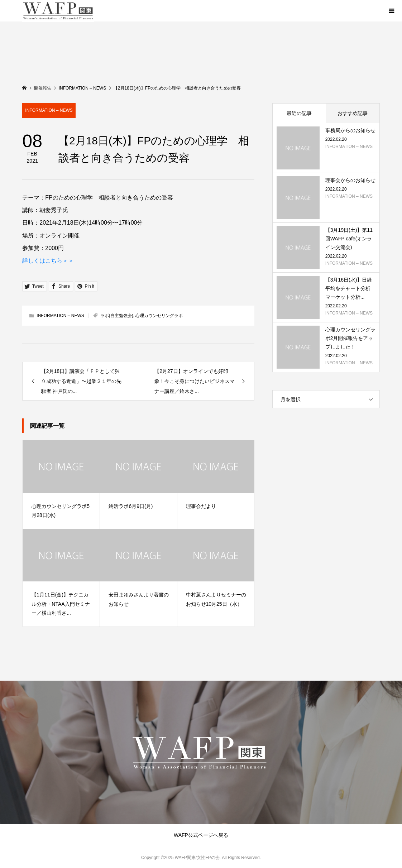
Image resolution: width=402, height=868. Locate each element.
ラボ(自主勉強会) (117, 316)
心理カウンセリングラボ (159, 316)
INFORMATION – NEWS (49, 110)
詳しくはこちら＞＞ (48, 261)
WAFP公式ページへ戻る (201, 835)
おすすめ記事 (353, 113)
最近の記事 (299, 113)
